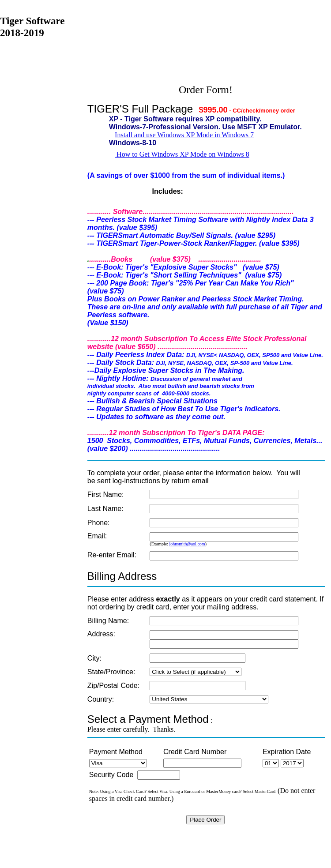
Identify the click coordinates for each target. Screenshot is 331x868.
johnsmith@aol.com (187, 544)
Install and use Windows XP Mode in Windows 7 (184, 135)
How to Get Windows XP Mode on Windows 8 (182, 154)
